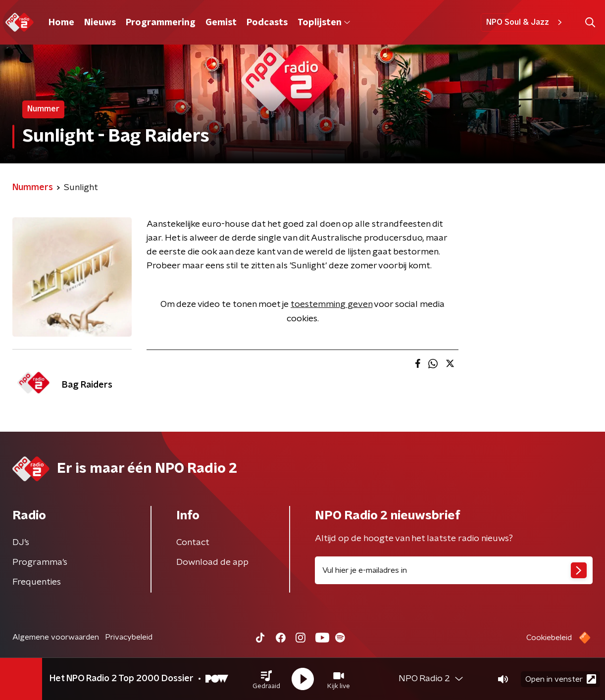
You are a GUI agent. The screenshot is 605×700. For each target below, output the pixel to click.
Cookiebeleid (549, 638)
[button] (266, 679)
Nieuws (100, 23)
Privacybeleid (129, 637)
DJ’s (21, 543)
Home (61, 23)
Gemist (221, 23)
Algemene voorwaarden (56, 637)
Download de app (212, 562)
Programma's (40, 562)
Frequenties (37, 582)
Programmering (161, 23)
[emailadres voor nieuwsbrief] (454, 570)
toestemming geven (331, 304)
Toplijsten (324, 23)
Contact (193, 543)
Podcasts (267, 23)
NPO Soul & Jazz (526, 22)
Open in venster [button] (561, 679)
